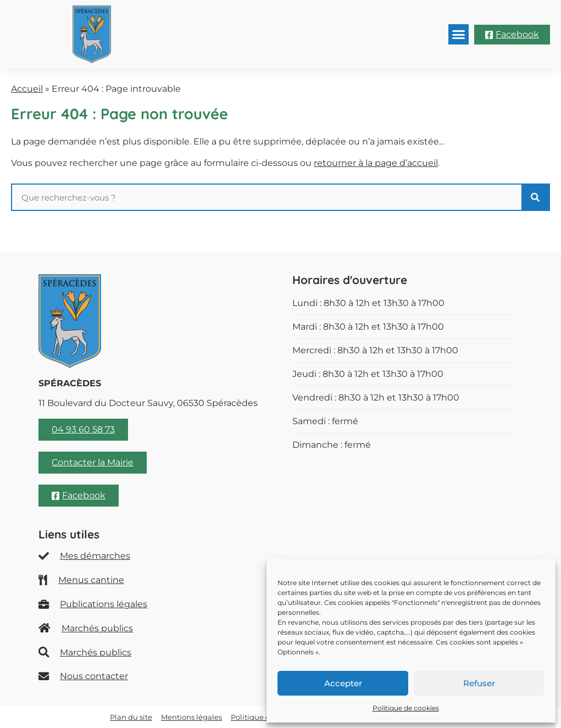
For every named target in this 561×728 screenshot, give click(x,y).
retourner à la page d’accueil (376, 163)
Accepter (343, 683)
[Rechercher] (535, 197)
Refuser (479, 683)
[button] (459, 35)
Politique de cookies (406, 708)
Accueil (27, 89)
